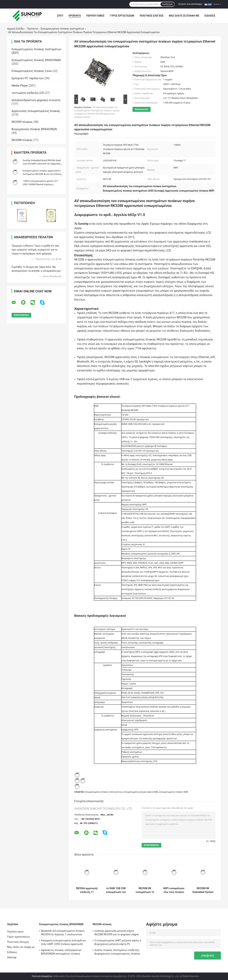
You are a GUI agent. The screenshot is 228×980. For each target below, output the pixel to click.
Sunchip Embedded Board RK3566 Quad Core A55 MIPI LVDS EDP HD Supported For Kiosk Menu (42, 164)
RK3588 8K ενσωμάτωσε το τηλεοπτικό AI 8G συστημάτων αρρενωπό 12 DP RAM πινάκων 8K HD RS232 (145, 890)
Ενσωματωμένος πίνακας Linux (32, 71)
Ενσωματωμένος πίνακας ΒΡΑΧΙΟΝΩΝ (36, 60)
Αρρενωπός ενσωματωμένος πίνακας (36, 111)
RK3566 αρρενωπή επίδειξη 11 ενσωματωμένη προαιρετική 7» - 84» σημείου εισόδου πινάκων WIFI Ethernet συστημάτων (87, 890)
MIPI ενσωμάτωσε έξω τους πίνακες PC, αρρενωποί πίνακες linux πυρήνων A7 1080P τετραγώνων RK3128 (174, 890)
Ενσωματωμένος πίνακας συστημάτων (62, 29)
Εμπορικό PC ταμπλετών (28, 78)
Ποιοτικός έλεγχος (151, 16)
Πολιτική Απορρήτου (42, 976)
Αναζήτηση (167, 4)
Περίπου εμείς (95, 16)
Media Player (20, 86)
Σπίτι (60, 16)
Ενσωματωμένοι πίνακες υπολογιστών (103, 792)
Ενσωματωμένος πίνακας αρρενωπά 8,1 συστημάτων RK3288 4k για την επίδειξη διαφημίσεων (42, 174)
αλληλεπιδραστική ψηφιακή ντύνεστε (36, 100)
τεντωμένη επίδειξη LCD (28, 93)
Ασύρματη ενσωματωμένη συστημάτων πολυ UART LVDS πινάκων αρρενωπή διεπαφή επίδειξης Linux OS (64, 943)
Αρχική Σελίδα (15, 29)
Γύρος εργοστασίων (122, 16)
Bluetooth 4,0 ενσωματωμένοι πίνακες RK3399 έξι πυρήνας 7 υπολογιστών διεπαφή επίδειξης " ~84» (63, 933)
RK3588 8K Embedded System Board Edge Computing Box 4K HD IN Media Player (203, 890)
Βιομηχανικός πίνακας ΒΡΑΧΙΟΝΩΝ (34, 129)
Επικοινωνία (142, 109)
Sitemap (12, 957)
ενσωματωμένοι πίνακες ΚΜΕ (174, 792)
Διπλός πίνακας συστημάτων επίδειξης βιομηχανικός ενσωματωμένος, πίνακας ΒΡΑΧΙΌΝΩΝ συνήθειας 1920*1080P (117, 952)
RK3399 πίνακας (22, 122)
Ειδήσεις (210, 16)
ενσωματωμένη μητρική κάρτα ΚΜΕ (141, 792)
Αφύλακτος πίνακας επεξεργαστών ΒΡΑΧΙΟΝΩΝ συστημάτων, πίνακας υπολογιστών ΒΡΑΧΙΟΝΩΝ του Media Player (62, 952)
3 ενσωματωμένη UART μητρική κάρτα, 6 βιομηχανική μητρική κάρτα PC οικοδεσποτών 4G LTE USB (118, 943)
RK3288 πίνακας (22, 140)
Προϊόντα (75, 16)
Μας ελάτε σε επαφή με (184, 16)
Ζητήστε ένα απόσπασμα (190, 4)
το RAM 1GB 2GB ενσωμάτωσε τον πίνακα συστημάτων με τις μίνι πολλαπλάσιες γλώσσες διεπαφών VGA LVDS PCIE (116, 890)
